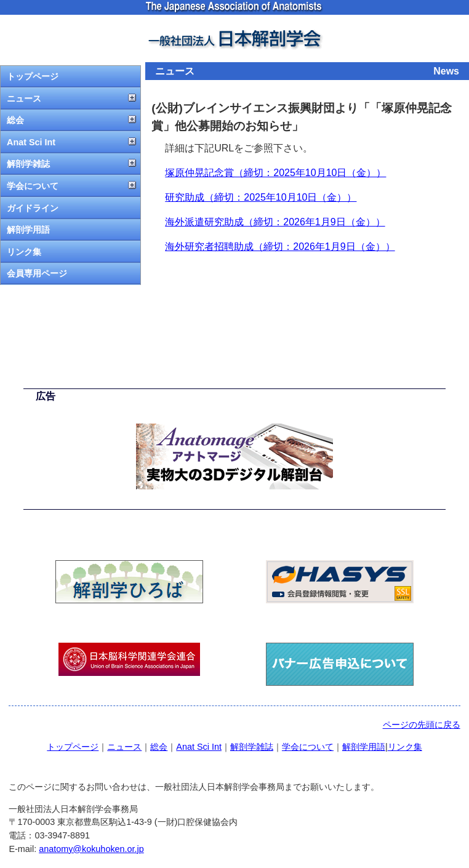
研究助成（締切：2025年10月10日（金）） (261, 197)
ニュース (24, 98)
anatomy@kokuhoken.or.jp (91, 849)
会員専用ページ (37, 273)
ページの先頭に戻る (422, 725)
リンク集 (24, 252)
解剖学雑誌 (28, 164)
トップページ (33, 76)
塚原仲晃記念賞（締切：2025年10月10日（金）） (275, 173)
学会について (33, 186)
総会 (15, 120)
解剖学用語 (28, 230)
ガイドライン (33, 208)
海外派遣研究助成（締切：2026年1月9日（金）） (275, 222)
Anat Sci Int (31, 142)
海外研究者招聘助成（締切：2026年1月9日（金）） (280, 247)
